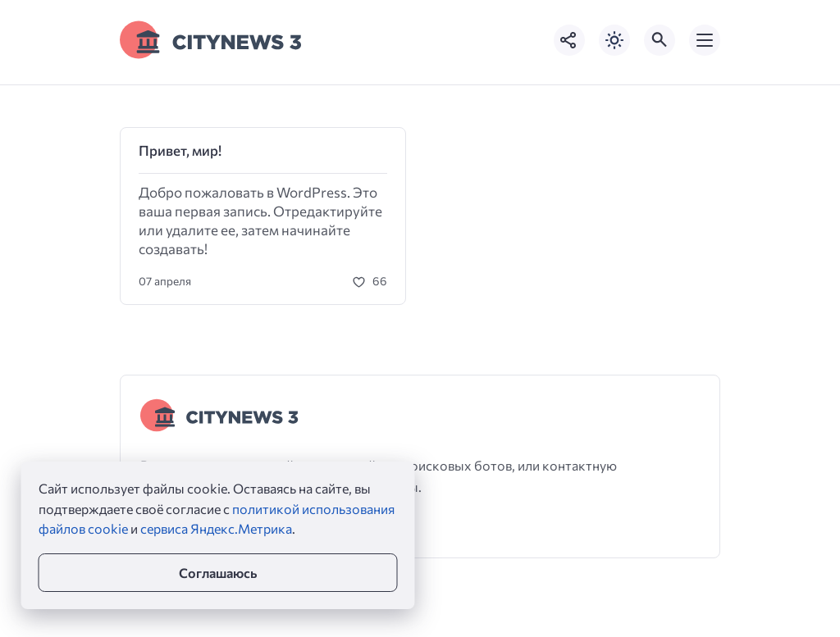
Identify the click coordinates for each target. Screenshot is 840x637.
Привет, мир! (180, 150)
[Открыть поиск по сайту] (660, 40)
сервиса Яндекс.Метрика (216, 528)
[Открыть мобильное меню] (705, 40)
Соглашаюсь (218, 573)
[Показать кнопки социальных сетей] (569, 40)
